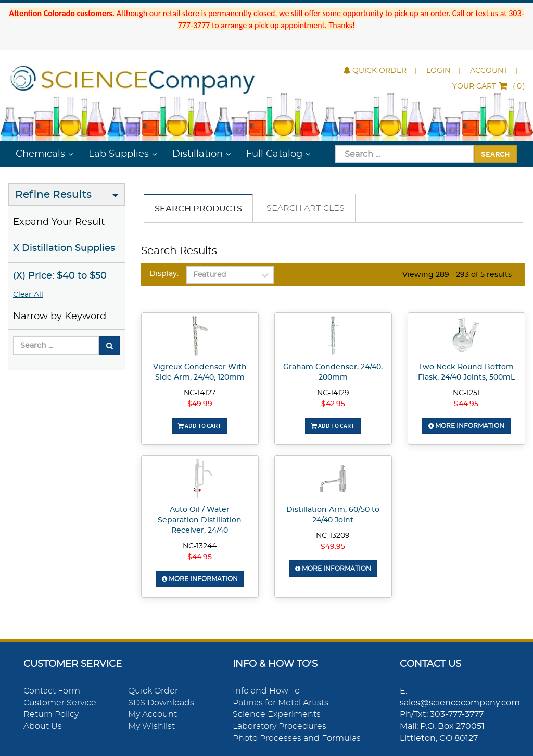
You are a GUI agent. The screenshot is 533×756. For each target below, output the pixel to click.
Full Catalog (274, 154)
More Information (466, 426)
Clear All (28, 295)
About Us (43, 726)
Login (438, 71)
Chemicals (40, 154)
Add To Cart (200, 426)
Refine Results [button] (53, 195)
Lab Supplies (119, 154)
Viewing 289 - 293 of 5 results (457, 275)
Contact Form (52, 691)
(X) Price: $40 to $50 (60, 276)
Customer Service (60, 703)
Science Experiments (277, 714)
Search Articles (306, 208)
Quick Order (375, 71)
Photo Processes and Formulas (297, 738)
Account (489, 71)
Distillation (198, 154)
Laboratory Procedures (280, 726)
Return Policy (51, 714)
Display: (164, 274)
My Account (153, 714)
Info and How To (266, 691)
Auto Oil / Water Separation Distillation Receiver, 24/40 (200, 520)
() (489, 86)
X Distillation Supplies (64, 248)
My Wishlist (151, 726)
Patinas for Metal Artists (281, 703)
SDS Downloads (161, 703)
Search (496, 154)
